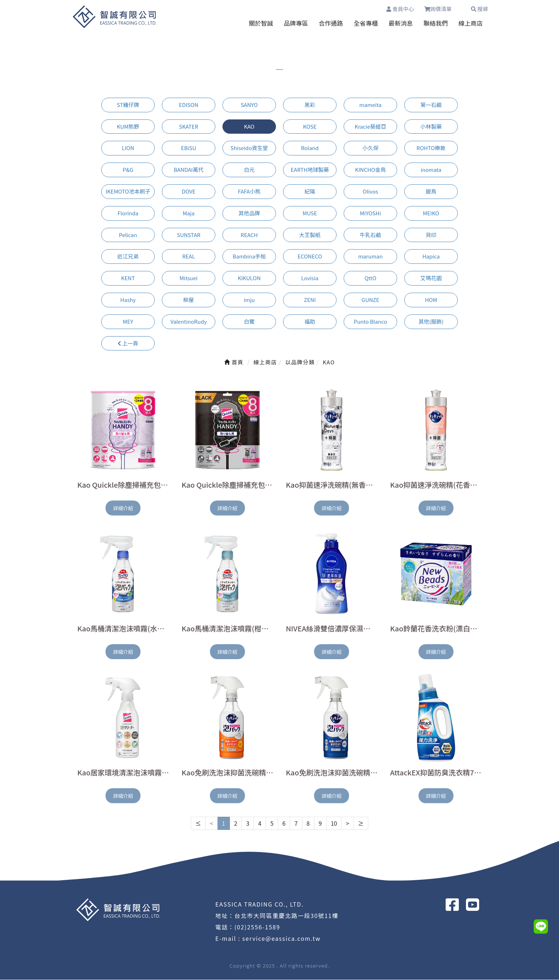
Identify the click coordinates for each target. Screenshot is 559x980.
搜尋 (479, 9)
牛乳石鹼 (370, 235)
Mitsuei (189, 278)
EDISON (189, 105)
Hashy (128, 300)
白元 (249, 170)
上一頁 (128, 343)
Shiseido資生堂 (249, 148)
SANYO (249, 105)
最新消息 (401, 23)
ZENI (310, 300)
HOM (431, 300)
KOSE (310, 127)
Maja (188, 213)
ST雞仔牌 (128, 105)
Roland (310, 148)
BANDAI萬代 (188, 170)
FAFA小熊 (249, 192)
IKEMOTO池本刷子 (128, 192)
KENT (128, 278)
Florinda (128, 213)
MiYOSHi (370, 213)
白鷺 (249, 322)
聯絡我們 (436, 23)
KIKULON (249, 278)
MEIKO (431, 213)
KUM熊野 (128, 127)
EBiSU (189, 148)
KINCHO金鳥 (371, 170)
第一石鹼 (431, 105)
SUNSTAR (189, 235)
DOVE (189, 192)
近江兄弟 (128, 256)
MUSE (310, 213)
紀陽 (310, 192)
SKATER (189, 127)
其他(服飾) (431, 322)
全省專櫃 (366, 23)
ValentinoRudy (189, 322)
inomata (431, 170)
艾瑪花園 (431, 278)
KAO (249, 127)
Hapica (431, 256)
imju (249, 300)
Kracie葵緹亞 (371, 127)
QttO (370, 278)
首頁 (234, 362)
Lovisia (310, 278)
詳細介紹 (123, 508)
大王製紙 (310, 235)
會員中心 (400, 9)
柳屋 (189, 300)
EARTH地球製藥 (310, 170)
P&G (128, 170)
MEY (128, 322)
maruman (371, 256)
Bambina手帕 (249, 256)
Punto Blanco (370, 322)
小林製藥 (431, 127)
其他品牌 (249, 213)
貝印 (431, 235)
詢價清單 (442, 9)
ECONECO (310, 256)
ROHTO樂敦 (431, 148)
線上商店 (471, 23)
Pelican (128, 235)
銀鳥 (431, 192)
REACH (249, 235)
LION (128, 148)
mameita (370, 105)
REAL (189, 256)
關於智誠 (261, 23)
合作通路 (331, 23)
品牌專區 (296, 23)
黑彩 (310, 105)
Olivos (370, 192)
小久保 (370, 148)
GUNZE (370, 300)
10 (334, 823)
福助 (310, 322)
